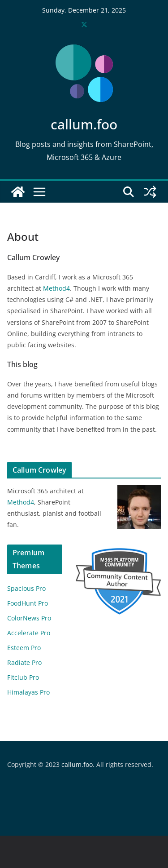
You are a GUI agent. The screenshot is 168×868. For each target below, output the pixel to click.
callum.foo (84, 124)
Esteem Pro (24, 648)
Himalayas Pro (28, 692)
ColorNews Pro (29, 618)
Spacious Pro (26, 588)
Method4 (56, 288)
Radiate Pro (24, 662)
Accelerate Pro (29, 633)
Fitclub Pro (23, 677)
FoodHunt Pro (28, 603)
